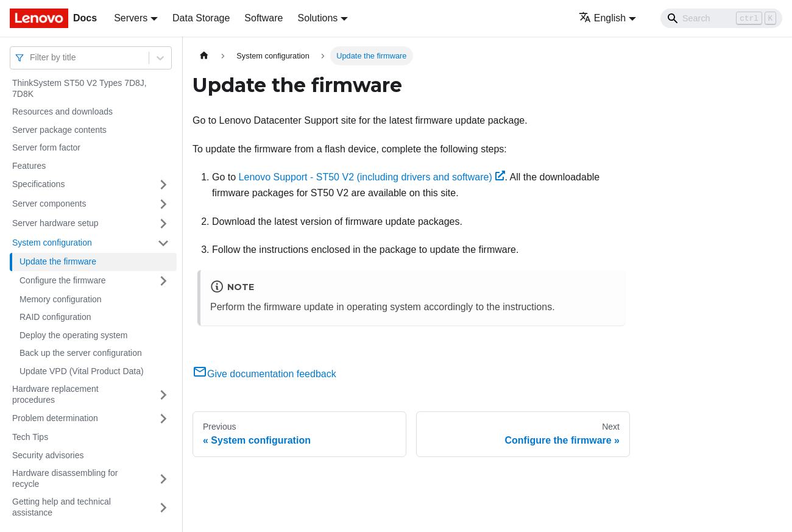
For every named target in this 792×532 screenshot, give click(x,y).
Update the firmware (58, 261)
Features (29, 166)
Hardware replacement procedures (55, 394)
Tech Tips (30, 437)
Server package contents (59, 130)
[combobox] (31, 58)
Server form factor (46, 147)
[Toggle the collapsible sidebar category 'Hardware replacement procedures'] (163, 395)
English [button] (602, 18)
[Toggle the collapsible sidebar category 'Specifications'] (163, 185)
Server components (49, 204)
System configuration (52, 243)
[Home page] (204, 56)
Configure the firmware (63, 280)
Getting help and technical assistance (62, 507)
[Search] (721, 18)
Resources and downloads (62, 112)
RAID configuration (55, 317)
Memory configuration (61, 299)
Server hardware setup (55, 223)
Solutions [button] (317, 18)
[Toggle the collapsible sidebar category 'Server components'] (163, 204)
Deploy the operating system (73, 335)
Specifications (38, 184)
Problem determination (55, 418)
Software (263, 18)
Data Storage (201, 18)
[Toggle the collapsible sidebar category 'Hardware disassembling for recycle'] (163, 479)
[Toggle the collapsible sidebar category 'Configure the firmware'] (163, 281)
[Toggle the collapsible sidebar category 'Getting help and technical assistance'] (163, 507)
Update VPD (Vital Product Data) (82, 371)
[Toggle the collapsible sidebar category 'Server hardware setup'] (163, 224)
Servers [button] (131, 18)
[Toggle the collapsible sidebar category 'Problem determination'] (163, 419)
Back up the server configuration (81, 353)
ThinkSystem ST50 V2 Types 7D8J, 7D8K (80, 88)
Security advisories (48, 455)
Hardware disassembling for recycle (65, 478)
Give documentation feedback (264, 374)
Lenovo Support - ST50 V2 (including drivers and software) (372, 177)
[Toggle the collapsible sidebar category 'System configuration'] (163, 243)
